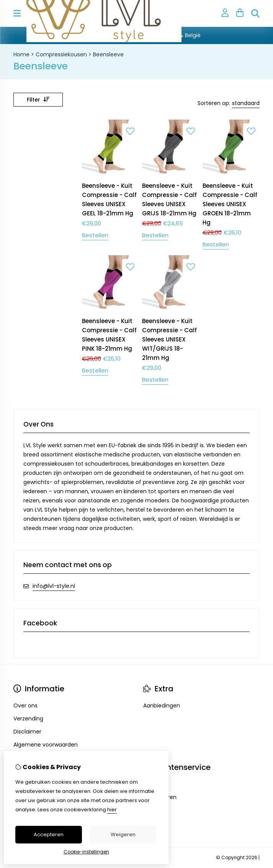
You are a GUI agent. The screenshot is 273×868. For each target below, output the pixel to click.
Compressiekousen (61, 54)
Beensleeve (108, 54)
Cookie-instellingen (86, 852)
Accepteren (49, 834)
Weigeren (123, 834)
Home (21, 54)
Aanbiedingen (162, 706)
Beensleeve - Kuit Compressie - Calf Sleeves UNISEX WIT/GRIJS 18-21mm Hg (169, 339)
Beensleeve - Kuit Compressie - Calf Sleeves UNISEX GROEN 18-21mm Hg (230, 204)
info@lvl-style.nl (54, 586)
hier (112, 810)
